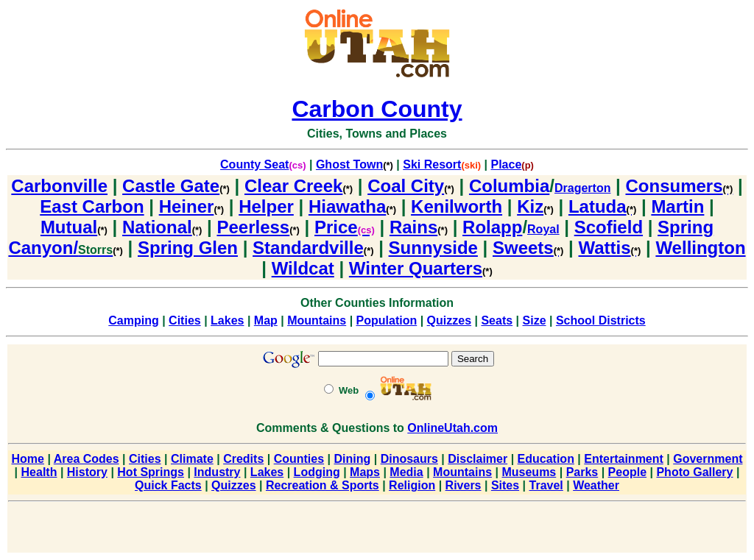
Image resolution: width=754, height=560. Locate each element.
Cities (185, 320)
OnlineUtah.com (452, 428)
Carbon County (377, 109)
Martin (677, 206)
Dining (352, 459)
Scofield (609, 227)
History (87, 472)
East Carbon (92, 206)
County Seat (254, 164)
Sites (505, 485)
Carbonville (59, 186)
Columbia (509, 186)
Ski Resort (432, 164)
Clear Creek (299, 186)
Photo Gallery (694, 472)
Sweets (528, 248)
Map (266, 320)
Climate (192, 459)
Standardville (313, 248)
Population (387, 320)
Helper (266, 206)
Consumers (679, 186)
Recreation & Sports (323, 485)
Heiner (191, 206)
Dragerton (582, 188)
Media (406, 472)
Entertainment (624, 459)
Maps (365, 472)
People (627, 472)
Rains (419, 227)
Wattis (610, 248)
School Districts (601, 320)
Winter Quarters (421, 268)
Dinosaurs (409, 459)
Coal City (411, 186)
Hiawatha (352, 206)
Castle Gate (176, 186)
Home (28, 459)
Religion (412, 485)
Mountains (317, 320)
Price (345, 227)
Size (535, 320)
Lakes (227, 320)
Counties (299, 459)
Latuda (602, 206)
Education (546, 459)
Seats (497, 320)
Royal (543, 229)
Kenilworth (457, 206)
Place (507, 164)
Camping (133, 320)
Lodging (317, 472)
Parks (582, 472)
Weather (596, 485)
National (162, 227)
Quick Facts (168, 485)
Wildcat (303, 268)
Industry (217, 472)
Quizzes (449, 320)
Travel (546, 485)
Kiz (535, 206)
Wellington (700, 248)
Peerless (258, 227)
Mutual (74, 227)
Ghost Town (349, 164)
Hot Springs (151, 472)
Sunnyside (433, 248)
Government (708, 459)
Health (39, 472)
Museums (529, 472)
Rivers (464, 485)
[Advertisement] (377, 530)
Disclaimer (478, 459)
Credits (243, 459)
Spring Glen (188, 248)
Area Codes (87, 459)
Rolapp (492, 227)
